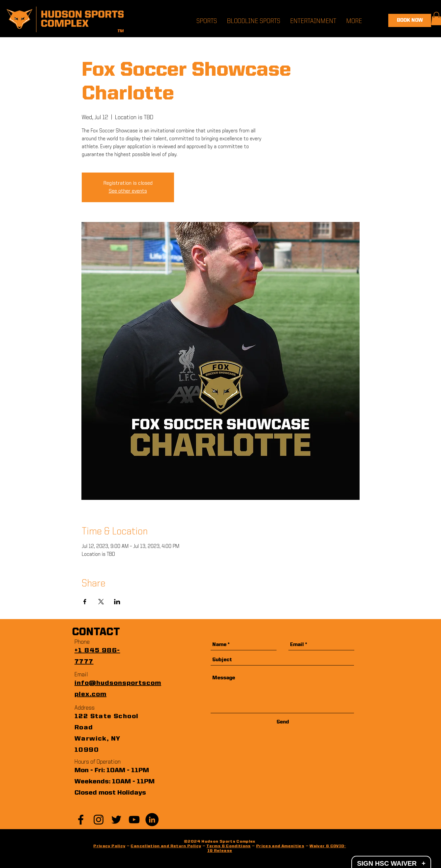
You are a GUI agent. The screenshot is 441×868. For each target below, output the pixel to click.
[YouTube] (134, 820)
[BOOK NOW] (410, 20)
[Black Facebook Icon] (81, 820)
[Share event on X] (101, 602)
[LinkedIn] (152, 820)
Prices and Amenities (280, 846)
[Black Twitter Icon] (116, 820)
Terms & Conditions (228, 846)
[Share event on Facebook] (85, 602)
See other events (128, 191)
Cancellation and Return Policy (166, 846)
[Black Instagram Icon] (99, 820)
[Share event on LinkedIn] (117, 602)
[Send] (283, 722)
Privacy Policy (109, 846)
